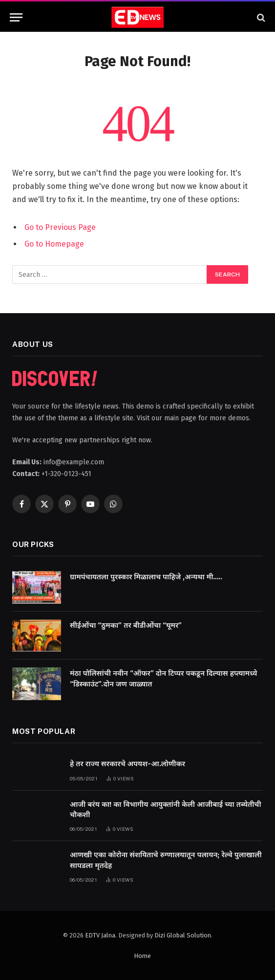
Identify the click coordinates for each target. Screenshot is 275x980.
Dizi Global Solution (183, 935)
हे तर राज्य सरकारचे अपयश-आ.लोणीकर (127, 764)
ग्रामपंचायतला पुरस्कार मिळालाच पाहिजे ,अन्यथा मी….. (146, 577)
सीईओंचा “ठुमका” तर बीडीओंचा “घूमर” (126, 625)
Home (142, 956)
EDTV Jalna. (101, 935)
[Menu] (16, 17)
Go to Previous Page (60, 227)
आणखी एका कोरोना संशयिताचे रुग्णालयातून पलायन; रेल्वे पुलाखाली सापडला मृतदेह (166, 860)
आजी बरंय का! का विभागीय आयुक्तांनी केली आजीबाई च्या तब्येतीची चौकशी (166, 809)
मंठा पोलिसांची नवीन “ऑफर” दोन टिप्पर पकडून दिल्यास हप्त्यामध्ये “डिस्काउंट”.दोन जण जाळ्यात (163, 678)
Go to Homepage (54, 244)
